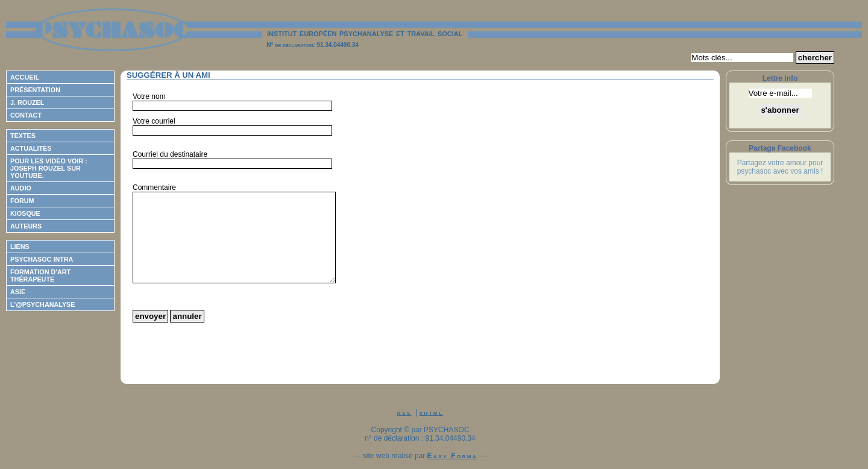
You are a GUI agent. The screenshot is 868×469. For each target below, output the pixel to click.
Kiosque (25, 213)
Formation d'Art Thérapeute (40, 275)
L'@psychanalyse (43, 304)
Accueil (25, 77)
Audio (21, 188)
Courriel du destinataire (170, 154)
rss (404, 412)
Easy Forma (453, 456)
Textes (23, 136)
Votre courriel (154, 121)
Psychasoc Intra (42, 259)
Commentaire (154, 187)
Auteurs (26, 226)
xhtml (432, 412)
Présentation (35, 90)
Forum (22, 201)
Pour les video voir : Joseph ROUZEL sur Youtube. (49, 168)
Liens (20, 247)
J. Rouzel (27, 102)
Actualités (31, 148)
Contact (26, 115)
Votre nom (149, 96)
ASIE (18, 292)
